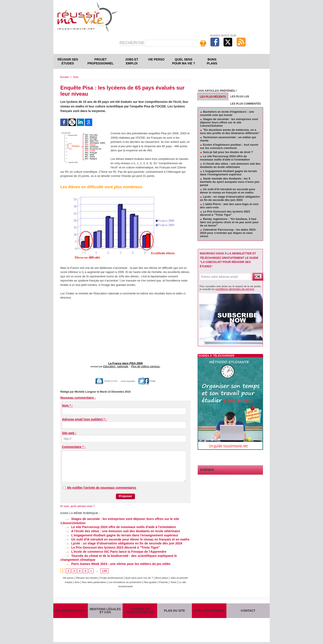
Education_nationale (118, 366)
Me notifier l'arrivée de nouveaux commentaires (102, 487)
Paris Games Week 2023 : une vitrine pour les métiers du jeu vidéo (114, 561)
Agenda (206, 469)
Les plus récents (213, 97)
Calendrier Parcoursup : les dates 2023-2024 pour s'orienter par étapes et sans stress (228, 233)
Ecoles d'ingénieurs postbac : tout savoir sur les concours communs (229, 146)
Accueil (64, 77)
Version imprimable (130, 380)
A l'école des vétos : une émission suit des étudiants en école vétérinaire (119, 530)
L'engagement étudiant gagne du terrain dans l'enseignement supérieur (118, 534)
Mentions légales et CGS (105, 611)
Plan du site (174, 610)
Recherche (133, 43)
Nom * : (67, 405)
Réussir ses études (68, 61)
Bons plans (212, 61)
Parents (181, 580)
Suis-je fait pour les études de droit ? (228, 152)
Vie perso (156, 59)
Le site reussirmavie (130, 584)
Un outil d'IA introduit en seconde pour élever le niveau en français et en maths (123, 538)
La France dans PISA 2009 (126, 363)
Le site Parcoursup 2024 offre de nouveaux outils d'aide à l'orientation (117, 526)
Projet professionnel (101, 61)
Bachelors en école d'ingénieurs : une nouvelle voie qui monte (227, 113)
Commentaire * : (74, 446)
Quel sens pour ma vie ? (184, 61)
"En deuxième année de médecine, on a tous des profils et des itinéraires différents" (230, 131)
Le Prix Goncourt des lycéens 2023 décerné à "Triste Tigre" (109, 546)
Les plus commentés (246, 104)
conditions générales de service (232, 289)
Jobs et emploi (132, 61)
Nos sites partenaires (105, 580)
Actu (75, 77)
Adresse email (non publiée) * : (84, 418)
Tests (112, 584)
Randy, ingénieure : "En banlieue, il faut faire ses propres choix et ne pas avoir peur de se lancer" (229, 222)
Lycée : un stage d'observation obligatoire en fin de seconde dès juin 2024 (120, 542)
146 (104, 568)
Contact (248, 610)
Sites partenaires (209, 610)
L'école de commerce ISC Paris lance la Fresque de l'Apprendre (112, 550)
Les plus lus (240, 97)
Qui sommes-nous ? (71, 610)
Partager (157, 380)
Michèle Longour (85, 391)
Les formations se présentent (139, 580)
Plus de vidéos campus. (144, 366)
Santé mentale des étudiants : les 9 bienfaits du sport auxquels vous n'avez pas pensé (230, 182)
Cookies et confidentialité (140, 611)
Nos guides (167, 580)
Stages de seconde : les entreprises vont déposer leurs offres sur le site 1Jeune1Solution (229, 122)
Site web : (69, 432)
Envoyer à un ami (98, 380)
